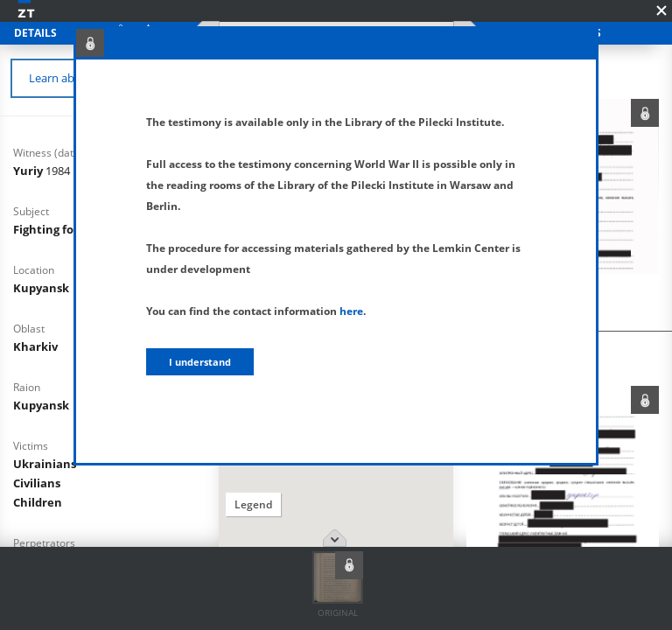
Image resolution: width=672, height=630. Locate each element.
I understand (200, 362)
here (351, 311)
